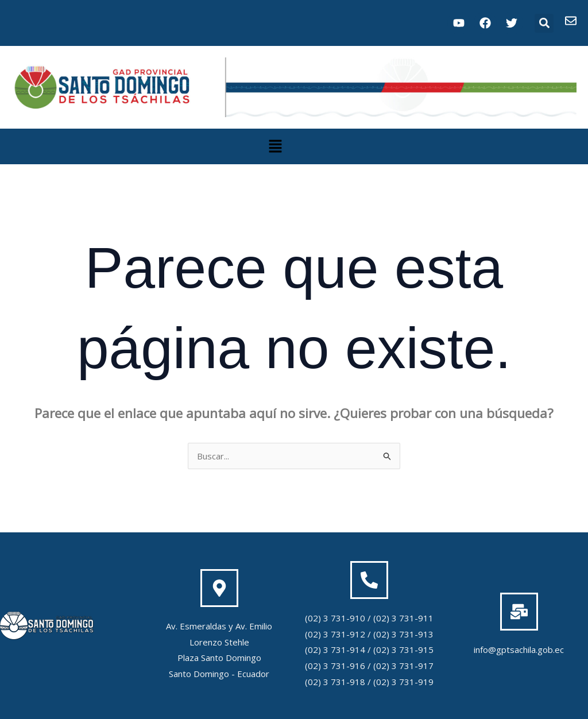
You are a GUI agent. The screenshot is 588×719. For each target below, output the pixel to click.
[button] (544, 23)
